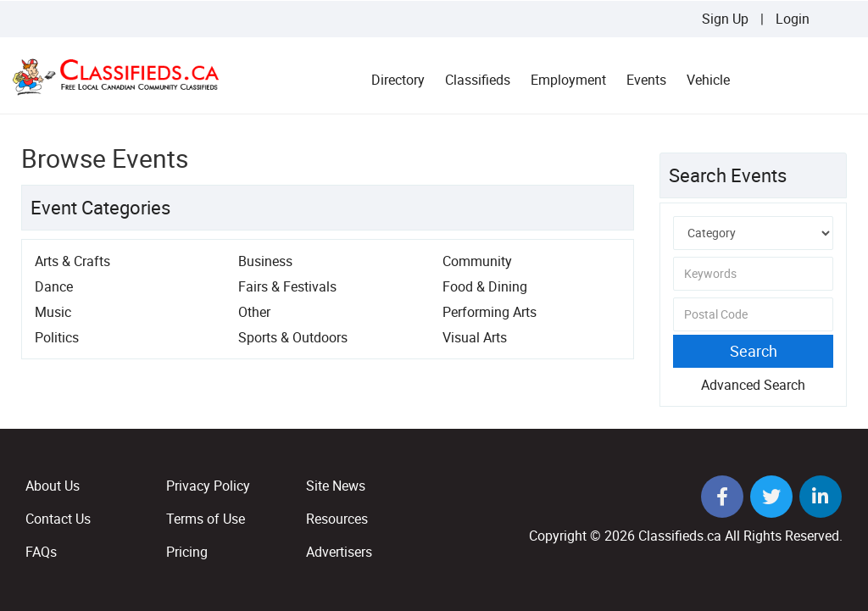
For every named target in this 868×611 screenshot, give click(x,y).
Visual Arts (475, 337)
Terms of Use (206, 519)
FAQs (41, 552)
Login (793, 19)
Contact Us (58, 519)
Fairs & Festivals (287, 286)
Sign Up (725, 19)
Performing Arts (490, 312)
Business (265, 261)
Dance (54, 286)
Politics (57, 337)
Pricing (187, 552)
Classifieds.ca (680, 536)
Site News (336, 486)
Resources (337, 519)
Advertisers (339, 552)
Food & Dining (485, 286)
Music (53, 312)
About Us (53, 486)
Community (477, 261)
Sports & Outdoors (293, 337)
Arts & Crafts (72, 261)
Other (254, 312)
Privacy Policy (208, 486)
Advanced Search (753, 385)
